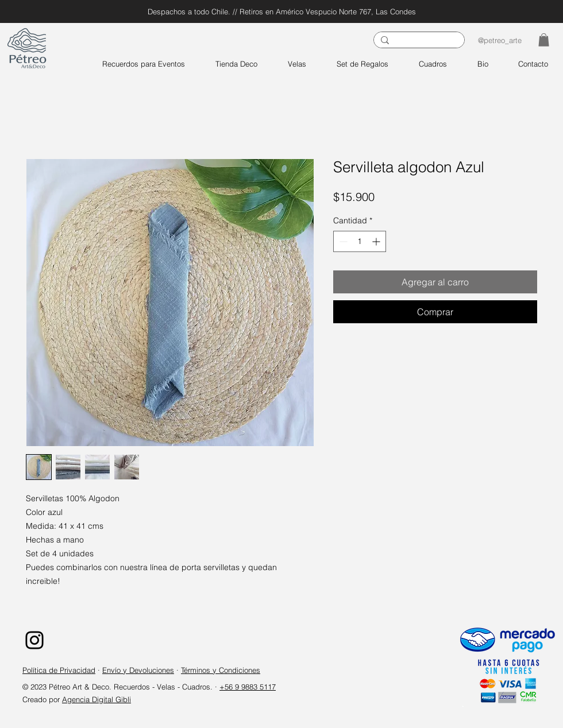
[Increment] (377, 241)
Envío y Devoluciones (138, 670)
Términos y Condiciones (221, 670)
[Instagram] (34, 640)
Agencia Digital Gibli (97, 699)
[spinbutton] (360, 241)
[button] (544, 40)
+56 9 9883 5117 (248, 687)
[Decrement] (342, 241)
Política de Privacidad (59, 670)
